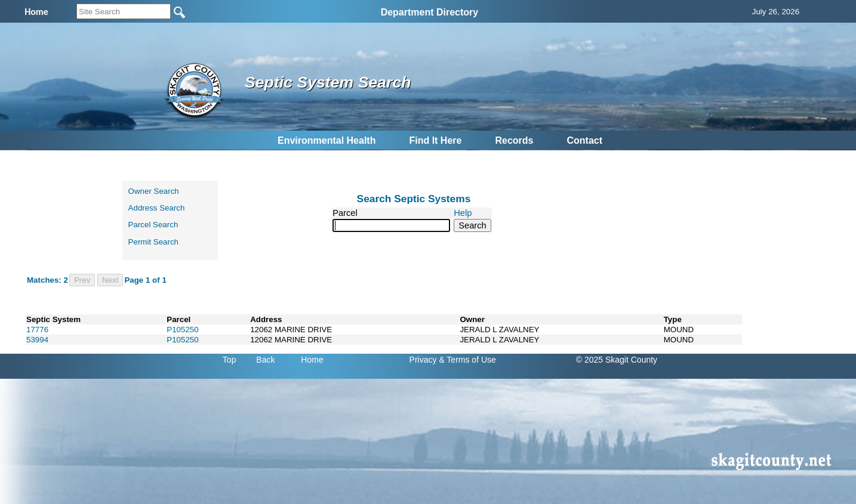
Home (312, 360)
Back (265, 360)
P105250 (182, 330)
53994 (37, 340)
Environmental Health (327, 140)
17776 (37, 330)
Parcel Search (153, 225)
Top (230, 360)
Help (463, 213)
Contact (584, 140)
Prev (82, 280)
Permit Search (153, 242)
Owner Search (154, 191)
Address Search (157, 208)
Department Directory (430, 12)
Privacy (423, 360)
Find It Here (435, 140)
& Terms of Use (467, 360)
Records (514, 140)
